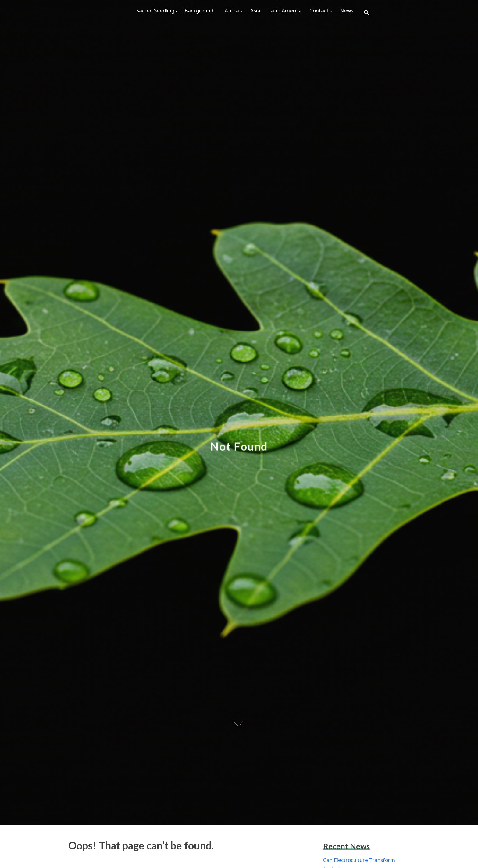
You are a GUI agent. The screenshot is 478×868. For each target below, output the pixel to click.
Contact (344, 13)
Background (206, 13)
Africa (243, 13)
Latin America (305, 13)
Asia (271, 13)
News (376, 13)
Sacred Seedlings (159, 13)
